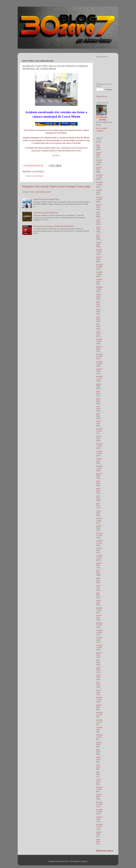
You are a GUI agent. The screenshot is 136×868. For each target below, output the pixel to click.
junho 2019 (98, 758)
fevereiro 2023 (99, 430)
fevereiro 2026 (99, 161)
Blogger (84, 861)
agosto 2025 (99, 206)
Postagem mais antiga (78, 186)
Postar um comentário (35, 176)
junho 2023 (98, 400)
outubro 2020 (99, 639)
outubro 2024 (99, 281)
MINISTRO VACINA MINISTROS (46, 199)
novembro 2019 (99, 721)
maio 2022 (98, 497)
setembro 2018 (99, 826)
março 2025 (99, 243)
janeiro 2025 (99, 258)
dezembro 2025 (99, 176)
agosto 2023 (99, 385)
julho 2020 (98, 661)
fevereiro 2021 (99, 609)
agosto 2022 (99, 475)
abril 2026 (98, 146)
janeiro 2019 (99, 796)
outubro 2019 (99, 728)
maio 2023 (98, 408)
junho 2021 (98, 579)
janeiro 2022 (99, 527)
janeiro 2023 (99, 437)
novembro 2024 (99, 273)
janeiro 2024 (99, 348)
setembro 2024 (99, 288)
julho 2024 (98, 303)
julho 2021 (98, 572)
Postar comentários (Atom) (40, 192)
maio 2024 (98, 318)
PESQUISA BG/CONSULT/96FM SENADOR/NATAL (54, 226)
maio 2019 (98, 766)
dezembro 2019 (99, 714)
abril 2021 (98, 594)
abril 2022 (98, 505)
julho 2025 (98, 213)
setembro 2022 (99, 467)
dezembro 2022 (99, 445)
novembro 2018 (99, 811)
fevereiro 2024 (99, 340)
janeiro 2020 (99, 706)
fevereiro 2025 (99, 251)
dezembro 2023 (99, 355)
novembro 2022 (99, 452)
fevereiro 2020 (99, 699)
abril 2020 (98, 684)
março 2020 (99, 691)
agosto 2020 (99, 654)
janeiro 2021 (99, 616)
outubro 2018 (99, 818)
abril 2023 (98, 415)
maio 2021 (98, 587)
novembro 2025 (99, 184)
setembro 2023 (99, 378)
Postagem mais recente (35, 186)
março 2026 (99, 154)
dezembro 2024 (99, 266)
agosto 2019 (99, 743)
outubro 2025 (99, 191)
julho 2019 (98, 751)
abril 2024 (98, 325)
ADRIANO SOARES (103, 119)
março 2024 (99, 333)
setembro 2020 (99, 646)
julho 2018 (98, 840)
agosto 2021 (99, 564)
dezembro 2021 (99, 534)
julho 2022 (98, 482)
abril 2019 (98, 773)
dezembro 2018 (99, 803)
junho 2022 (98, 490)
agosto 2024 (99, 296)
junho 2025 (98, 221)
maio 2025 (98, 228)
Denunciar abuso (105, 851)
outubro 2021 (99, 549)
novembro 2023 (99, 363)
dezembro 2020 (99, 624)
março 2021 (99, 602)
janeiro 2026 (99, 169)
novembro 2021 (99, 542)
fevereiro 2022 (99, 519)
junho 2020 (98, 669)
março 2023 (99, 422)
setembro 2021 (99, 557)
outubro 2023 (99, 370)
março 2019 (99, 781)
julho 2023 (98, 393)
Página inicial (57, 186)
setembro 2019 (99, 736)
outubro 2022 (99, 460)
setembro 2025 (99, 199)
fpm (67, 861)
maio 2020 (98, 676)
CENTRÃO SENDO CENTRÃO (46, 213)
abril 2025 (98, 236)
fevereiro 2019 (99, 788)
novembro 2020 (99, 631)
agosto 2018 (99, 833)
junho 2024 (98, 311)
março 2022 (99, 512)
